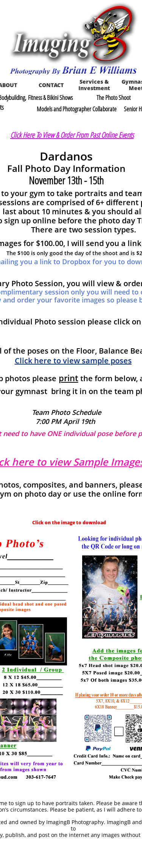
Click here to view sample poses (73, 361)
